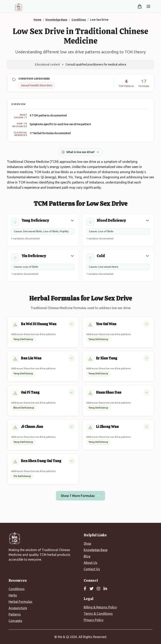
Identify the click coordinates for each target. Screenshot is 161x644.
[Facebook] (85, 589)
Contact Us (92, 569)
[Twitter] (91, 589)
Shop (87, 543)
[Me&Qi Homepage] (19, 7)
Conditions (17, 589)
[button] (72, 221)
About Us (90, 563)
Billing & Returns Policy (100, 607)
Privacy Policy (94, 620)
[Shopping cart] (140, 6)
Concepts (15, 621)
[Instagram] (98, 589)
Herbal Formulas (20, 602)
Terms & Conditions (98, 614)
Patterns (15, 614)
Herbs (13, 595)
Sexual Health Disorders (37, 85)
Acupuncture (18, 608)
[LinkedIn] (105, 589)
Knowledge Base (96, 550)
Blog (87, 556)
